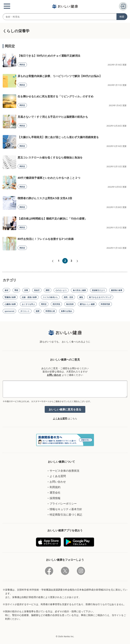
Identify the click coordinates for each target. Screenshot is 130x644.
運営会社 (55, 493)
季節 (16, 290)
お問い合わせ (54, 375)
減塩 (81, 297)
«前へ (53, 261)
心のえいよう (61, 290)
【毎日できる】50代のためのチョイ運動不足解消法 (49, 56)
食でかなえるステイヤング (100, 297)
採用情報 (55, 498)
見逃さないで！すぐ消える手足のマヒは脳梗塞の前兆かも (53, 117)
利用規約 (55, 487)
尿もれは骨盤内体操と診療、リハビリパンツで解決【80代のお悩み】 (60, 76)
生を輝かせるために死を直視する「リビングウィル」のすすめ (56, 96)
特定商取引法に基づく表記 (66, 515)
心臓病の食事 (10, 304)
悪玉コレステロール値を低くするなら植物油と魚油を (50, 157)
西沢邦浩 (56, 304)
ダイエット (25, 311)
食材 (6, 290)
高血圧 (37, 290)
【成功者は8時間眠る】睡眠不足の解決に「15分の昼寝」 (52, 219)
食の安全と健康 (79, 290)
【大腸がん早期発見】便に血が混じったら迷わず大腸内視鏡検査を (58, 137)
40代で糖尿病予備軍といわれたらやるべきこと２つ (49, 178)
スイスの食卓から (50, 297)
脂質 (38, 311)
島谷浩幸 (70, 304)
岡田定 (22, 65)
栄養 (26, 290)
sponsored (9, 311)
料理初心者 (50, 311)
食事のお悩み (67, 311)
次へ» (77, 261)
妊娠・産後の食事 (29, 297)
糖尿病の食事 (117, 290)
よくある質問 (60, 418)
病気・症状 (68, 297)
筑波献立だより (98, 290)
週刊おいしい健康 (87, 304)
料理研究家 (105, 304)
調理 (48, 290)
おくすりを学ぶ (28, 304)
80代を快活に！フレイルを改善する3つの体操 (46, 239)
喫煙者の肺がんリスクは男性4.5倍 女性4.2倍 (45, 198)
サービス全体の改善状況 (64, 471)
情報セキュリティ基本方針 (66, 509)
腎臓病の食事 (10, 297)
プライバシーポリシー (63, 504)
